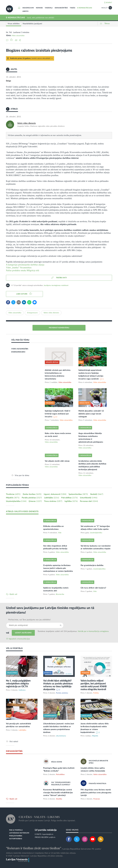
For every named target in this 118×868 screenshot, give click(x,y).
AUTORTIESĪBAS (16, 839)
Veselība (59, 799)
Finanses (97, 799)
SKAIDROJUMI (28, 8)
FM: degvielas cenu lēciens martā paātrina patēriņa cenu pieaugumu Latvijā (96, 793)
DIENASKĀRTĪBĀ (61, 8)
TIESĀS (73, 8)
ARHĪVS (25, 11)
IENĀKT (109, 3)
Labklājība (52, 498)
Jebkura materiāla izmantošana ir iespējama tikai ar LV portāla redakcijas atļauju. (41, 853)
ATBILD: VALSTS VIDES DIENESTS (22, 511)
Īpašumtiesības (78, 494)
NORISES (39, 8)
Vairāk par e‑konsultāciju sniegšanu (93, 631)
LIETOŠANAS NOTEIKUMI (19, 833)
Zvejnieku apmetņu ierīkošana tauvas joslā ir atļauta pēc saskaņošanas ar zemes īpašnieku (58, 568)
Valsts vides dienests (27, 123)
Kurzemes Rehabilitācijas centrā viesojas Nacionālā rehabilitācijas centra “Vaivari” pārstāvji (58, 793)
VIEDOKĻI (49, 8)
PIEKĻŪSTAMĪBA (16, 836)
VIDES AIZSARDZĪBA (20, 349)
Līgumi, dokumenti (55, 494)
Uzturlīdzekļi (89, 498)
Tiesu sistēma (53, 501)
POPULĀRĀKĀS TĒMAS (17, 485)
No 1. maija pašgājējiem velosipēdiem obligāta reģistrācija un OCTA (18, 684)
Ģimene (35, 501)
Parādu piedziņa (32, 498)
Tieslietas (13, 494)
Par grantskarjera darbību (92, 565)
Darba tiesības (32, 494)
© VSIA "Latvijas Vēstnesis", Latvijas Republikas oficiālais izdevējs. (35, 856)
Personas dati (89, 501)
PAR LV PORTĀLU (16, 830)
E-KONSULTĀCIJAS (85, 8)
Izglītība (71, 501)
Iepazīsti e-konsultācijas (19, 639)
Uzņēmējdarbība (16, 501)
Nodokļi (97, 494)
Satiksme (22, 690)
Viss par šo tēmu (22, 475)
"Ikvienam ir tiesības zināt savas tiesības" (34, 848)
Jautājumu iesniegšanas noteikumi (56, 285)
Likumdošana (61, 736)
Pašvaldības (69, 498)
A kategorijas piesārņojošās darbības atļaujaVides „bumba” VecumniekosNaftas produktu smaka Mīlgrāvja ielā (25, 268)
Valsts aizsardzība (100, 775)
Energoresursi (32, 313)
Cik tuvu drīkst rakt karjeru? (93, 588)
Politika (96, 693)
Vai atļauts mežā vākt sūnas (57, 461)
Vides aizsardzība (18, 36)
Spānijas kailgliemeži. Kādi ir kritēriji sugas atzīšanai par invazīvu (58, 414)
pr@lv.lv (52, 837)
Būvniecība (60, 594)
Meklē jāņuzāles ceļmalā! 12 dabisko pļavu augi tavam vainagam (91, 414)
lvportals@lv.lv (48, 834)
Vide (60, 533)
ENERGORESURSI (18, 352)
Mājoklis (13, 498)
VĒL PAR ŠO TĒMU (20, 340)
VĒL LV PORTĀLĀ (14, 648)
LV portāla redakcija (46, 830)
